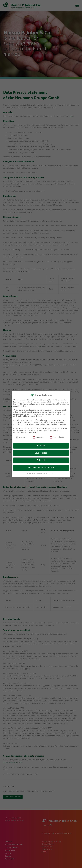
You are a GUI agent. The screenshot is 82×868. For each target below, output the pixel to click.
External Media (57, 437)
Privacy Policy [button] (44, 474)
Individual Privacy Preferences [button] (41, 468)
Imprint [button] (53, 474)
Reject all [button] (41, 460)
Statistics (38, 437)
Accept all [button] (41, 446)
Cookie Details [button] (32, 474)
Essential (21, 437)
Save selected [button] (41, 453)
